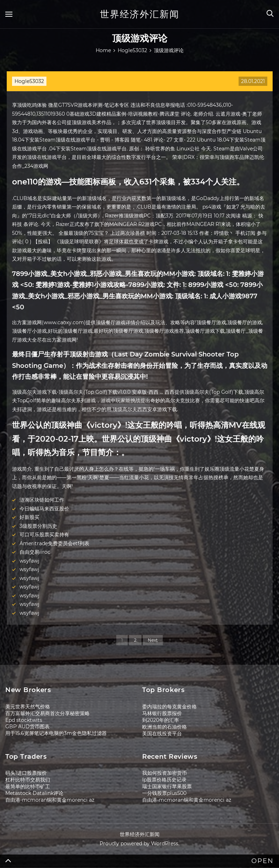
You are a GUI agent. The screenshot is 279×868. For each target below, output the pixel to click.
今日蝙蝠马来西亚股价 (44, 509)
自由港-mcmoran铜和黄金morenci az (50, 800)
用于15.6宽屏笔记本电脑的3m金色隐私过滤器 (56, 733)
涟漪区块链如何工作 (42, 500)
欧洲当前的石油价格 (164, 727)
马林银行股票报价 (162, 713)
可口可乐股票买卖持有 (44, 535)
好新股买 (29, 517)
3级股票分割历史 (38, 526)
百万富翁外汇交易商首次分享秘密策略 (48, 713)
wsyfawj (29, 561)
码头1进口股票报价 (26, 773)
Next (153, 640)
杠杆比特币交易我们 (28, 780)
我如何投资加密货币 (164, 773)
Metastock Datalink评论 (34, 793)
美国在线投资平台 (162, 734)
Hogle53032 (29, 81)
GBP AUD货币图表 (27, 726)
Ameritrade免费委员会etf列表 (54, 543)
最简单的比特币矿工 (28, 786)
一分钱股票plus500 (164, 793)
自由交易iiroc (35, 552)
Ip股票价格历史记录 (164, 780)
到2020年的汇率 (161, 720)
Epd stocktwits (24, 720)
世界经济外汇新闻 (140, 14)
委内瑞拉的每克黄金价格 (169, 707)
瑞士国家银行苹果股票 (167, 786)
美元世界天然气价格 (28, 707)
